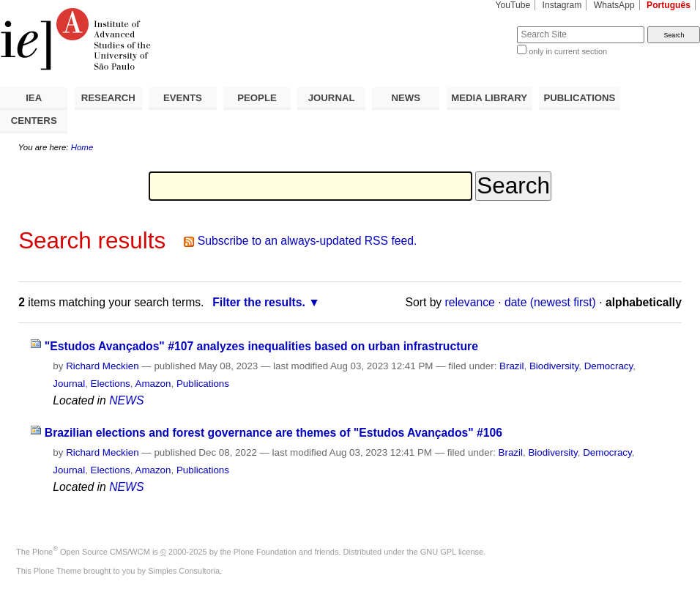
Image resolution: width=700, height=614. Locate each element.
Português (669, 5)
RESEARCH (108, 98)
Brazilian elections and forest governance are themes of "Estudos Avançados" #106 (273, 433)
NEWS (406, 98)
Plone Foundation (265, 552)
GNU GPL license (452, 552)
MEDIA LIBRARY (489, 98)
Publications (203, 384)
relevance (470, 302)
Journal (69, 384)
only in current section (568, 51)
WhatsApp (614, 5)
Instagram (562, 5)
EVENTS (183, 98)
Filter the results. (259, 302)
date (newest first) (550, 302)
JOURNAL (332, 98)
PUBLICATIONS (579, 98)
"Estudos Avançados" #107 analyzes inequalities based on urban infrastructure (261, 346)
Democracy (609, 366)
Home (82, 147)
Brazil (511, 366)
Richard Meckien (103, 366)
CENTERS (34, 121)
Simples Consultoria (184, 571)
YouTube (513, 5)
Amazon (153, 384)
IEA (34, 98)
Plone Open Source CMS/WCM (91, 552)
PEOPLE (257, 98)
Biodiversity (554, 366)
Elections (111, 384)
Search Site (481, 26)
